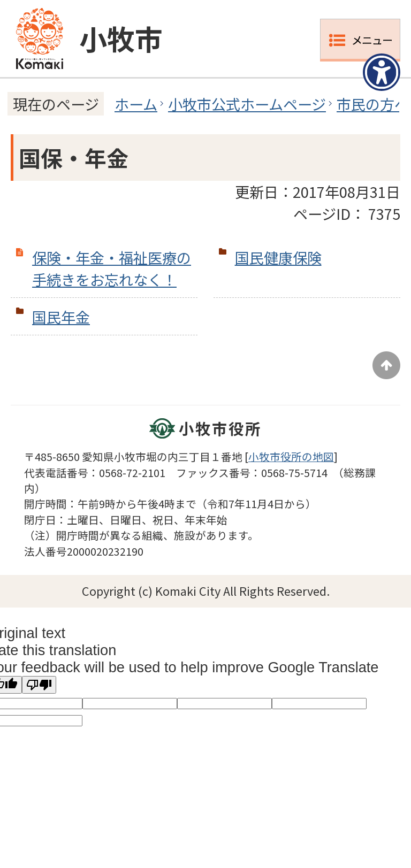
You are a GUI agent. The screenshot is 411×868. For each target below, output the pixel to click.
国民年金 (61, 317)
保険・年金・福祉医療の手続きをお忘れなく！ (112, 268)
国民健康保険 (278, 257)
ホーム (136, 104)
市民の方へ (373, 104)
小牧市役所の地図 (291, 456)
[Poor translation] (39, 685)
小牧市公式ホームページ (247, 104)
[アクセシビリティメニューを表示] (382, 72)
